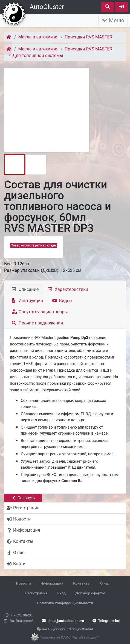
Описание (25, 289)
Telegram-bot (106, 621)
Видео (62, 301)
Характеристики (68, 289)
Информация (52, 583)
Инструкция (27, 301)
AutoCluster (47, 7)
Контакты (82, 583)
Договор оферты (90, 593)
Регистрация (36, 593)
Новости (23, 583)
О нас (105, 583)
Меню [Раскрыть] (113, 20)
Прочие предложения (37, 323)
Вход (61, 593)
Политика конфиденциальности (65, 603)
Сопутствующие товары (40, 312)
